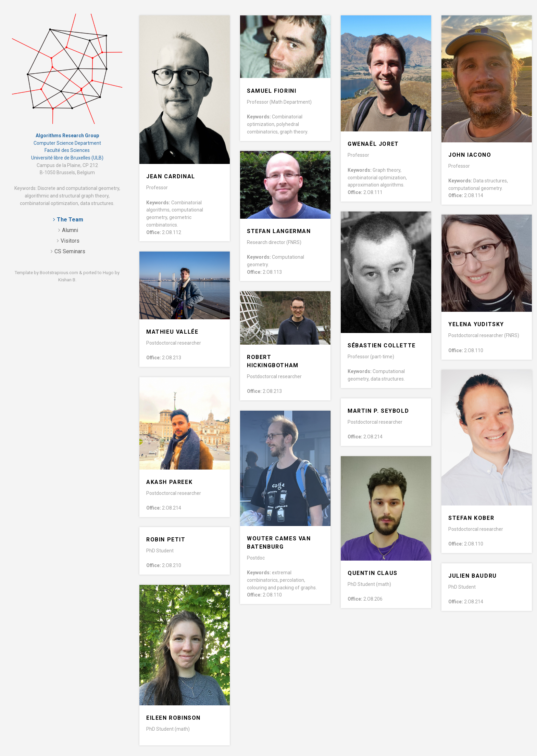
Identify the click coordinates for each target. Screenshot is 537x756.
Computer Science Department (67, 143)
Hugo (108, 273)
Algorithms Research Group (67, 136)
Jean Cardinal (171, 176)
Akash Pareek (169, 482)
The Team (70, 220)
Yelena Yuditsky (476, 324)
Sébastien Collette (382, 345)
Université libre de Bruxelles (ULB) (67, 158)
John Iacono (470, 155)
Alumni (70, 230)
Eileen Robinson (173, 718)
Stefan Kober (471, 518)
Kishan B (67, 280)
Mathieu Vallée (172, 332)
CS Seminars (70, 251)
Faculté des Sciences (67, 150)
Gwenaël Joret (373, 144)
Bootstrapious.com (59, 273)
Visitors (70, 241)
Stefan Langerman (279, 231)
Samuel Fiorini (272, 91)
